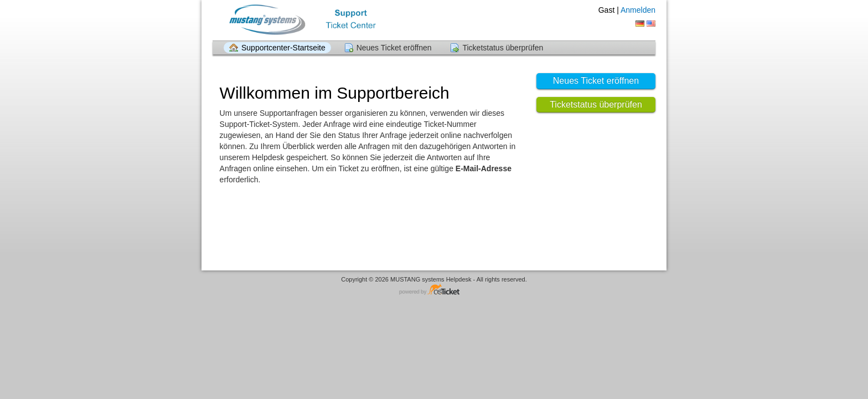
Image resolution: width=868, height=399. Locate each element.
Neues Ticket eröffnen (394, 48)
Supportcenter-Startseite (283, 48)
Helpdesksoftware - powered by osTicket (434, 290)
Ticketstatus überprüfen (503, 48)
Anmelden (638, 10)
